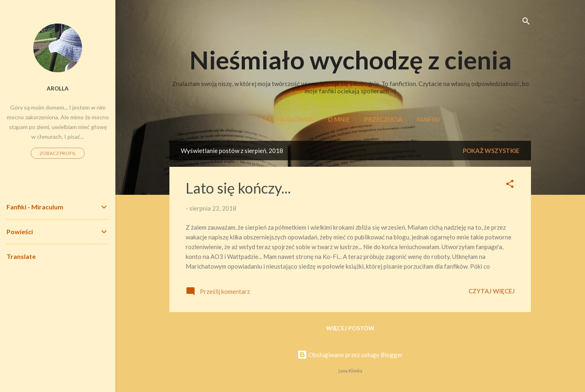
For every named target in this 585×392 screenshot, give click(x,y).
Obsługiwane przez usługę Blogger (350, 355)
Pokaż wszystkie (491, 151)
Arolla (58, 88)
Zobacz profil (58, 153)
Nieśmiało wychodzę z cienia (350, 60)
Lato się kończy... (238, 188)
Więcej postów (350, 328)
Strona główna (287, 119)
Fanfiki (428, 119)
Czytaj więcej (492, 291)
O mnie (339, 119)
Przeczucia (383, 119)
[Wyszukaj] (526, 22)
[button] (510, 185)
